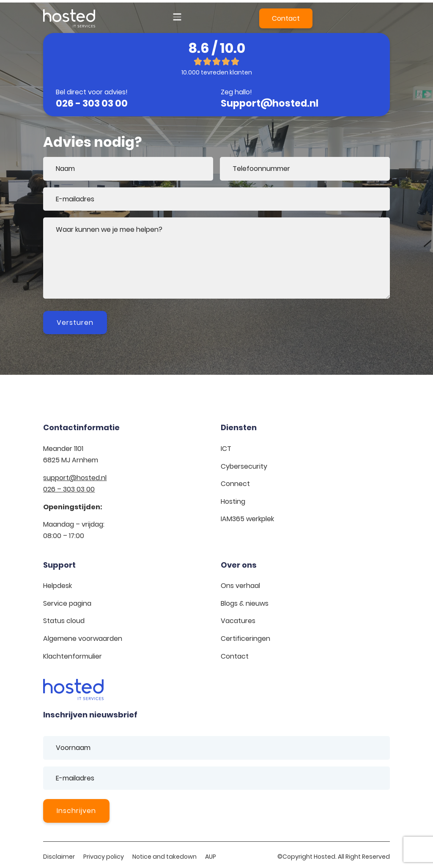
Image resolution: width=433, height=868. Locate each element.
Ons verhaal (240, 586)
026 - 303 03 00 (92, 103)
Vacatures (238, 621)
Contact (235, 656)
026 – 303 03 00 (69, 489)
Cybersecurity (244, 466)
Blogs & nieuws (245, 603)
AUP (211, 857)
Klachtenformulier (73, 656)
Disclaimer (59, 857)
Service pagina (67, 603)
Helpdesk (58, 586)
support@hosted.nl (75, 478)
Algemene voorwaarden (83, 639)
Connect (235, 484)
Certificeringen (245, 639)
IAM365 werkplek (247, 519)
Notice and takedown (164, 857)
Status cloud (64, 621)
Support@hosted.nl (270, 103)
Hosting (233, 501)
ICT (226, 449)
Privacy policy (104, 857)
